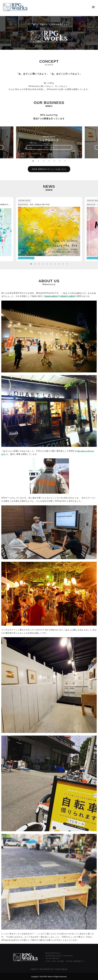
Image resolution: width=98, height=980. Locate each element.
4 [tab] (49, 161)
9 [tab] (63, 264)
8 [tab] (59, 264)
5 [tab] (54, 161)
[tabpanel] (49, 142)
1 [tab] (33, 161)
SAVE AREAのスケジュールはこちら (49, 169)
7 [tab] (65, 161)
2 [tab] (38, 161)
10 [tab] (67, 264)
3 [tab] (44, 161)
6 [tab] (60, 161)
